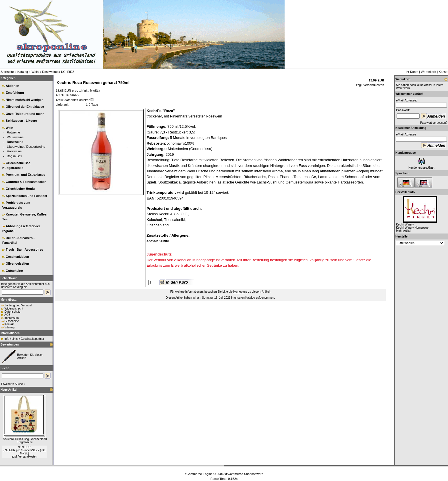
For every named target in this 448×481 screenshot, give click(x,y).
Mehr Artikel (404, 231)
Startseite (7, 72)
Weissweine (15, 137)
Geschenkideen (17, 257)
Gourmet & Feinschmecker (26, 182)
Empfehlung (15, 93)
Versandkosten (28, 457)
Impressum (12, 318)
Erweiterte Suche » (13, 384)
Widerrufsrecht (14, 309)
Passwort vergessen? (434, 123)
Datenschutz (13, 312)
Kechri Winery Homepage (412, 228)
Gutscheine (14, 271)
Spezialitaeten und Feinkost (26, 196)
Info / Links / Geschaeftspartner (24, 339)
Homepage (240, 292)
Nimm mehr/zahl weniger (24, 100)
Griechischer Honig (20, 189)
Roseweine (50, 72)
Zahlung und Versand (18, 305)
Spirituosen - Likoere (21, 121)
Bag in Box (14, 156)
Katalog (23, 72)
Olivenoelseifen (17, 264)
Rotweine (13, 132)
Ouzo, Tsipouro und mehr (25, 114)
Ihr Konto (412, 72)
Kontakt (9, 324)
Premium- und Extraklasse (25, 175)
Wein (35, 72)
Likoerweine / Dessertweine (26, 147)
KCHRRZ (68, 72)
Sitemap (10, 327)
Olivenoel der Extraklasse (25, 107)
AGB (7, 315)
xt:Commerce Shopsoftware (244, 474)
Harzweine (14, 151)
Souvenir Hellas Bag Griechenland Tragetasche (25, 441)
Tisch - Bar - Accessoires (24, 250)
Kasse (443, 72)
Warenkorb (428, 72)
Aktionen (12, 86)
